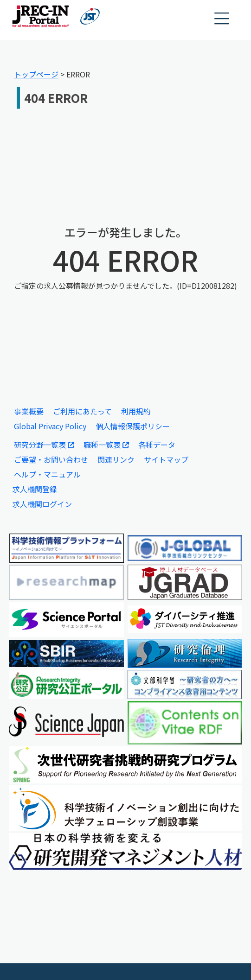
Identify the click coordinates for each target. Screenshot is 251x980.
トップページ (36, 74)
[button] (222, 19)
